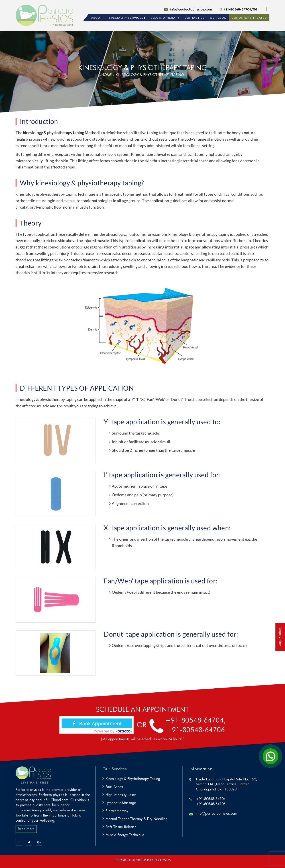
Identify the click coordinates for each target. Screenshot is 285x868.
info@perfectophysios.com (191, 9)
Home (107, 75)
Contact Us (195, 18)
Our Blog (218, 18)
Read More (26, 829)
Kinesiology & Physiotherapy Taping (133, 779)
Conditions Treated (249, 18)
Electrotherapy (165, 18)
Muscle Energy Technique (125, 835)
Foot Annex (114, 787)
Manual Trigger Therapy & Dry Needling (136, 819)
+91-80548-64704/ (238, 9)
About (96, 18)
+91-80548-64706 (195, 730)
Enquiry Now (280, 637)
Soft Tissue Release (121, 827)
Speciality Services (126, 18)
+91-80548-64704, (195, 720)
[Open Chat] (271, 756)
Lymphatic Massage (121, 803)
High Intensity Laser (121, 795)
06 (255, 9)
